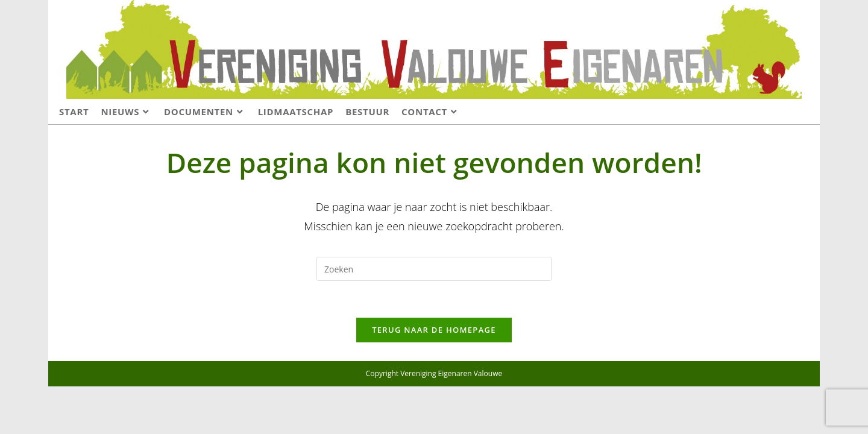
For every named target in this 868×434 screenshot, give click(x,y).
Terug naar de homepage (434, 330)
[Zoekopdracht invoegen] (434, 269)
